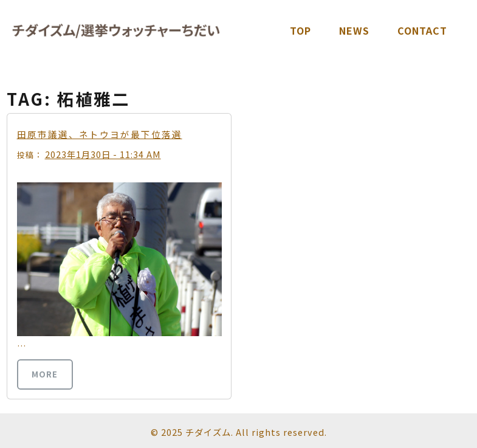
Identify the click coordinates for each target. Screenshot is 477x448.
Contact (422, 30)
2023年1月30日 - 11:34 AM (103, 154)
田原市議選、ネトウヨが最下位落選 (100, 134)
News (354, 30)
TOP (300, 30)
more (45, 374)
